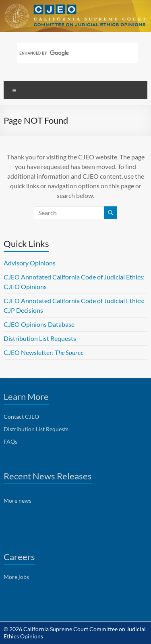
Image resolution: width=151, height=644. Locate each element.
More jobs (16, 577)
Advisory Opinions (30, 263)
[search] (67, 53)
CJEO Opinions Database (39, 324)
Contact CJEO (21, 417)
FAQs (10, 441)
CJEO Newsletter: (43, 352)
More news (18, 500)
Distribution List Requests (40, 338)
